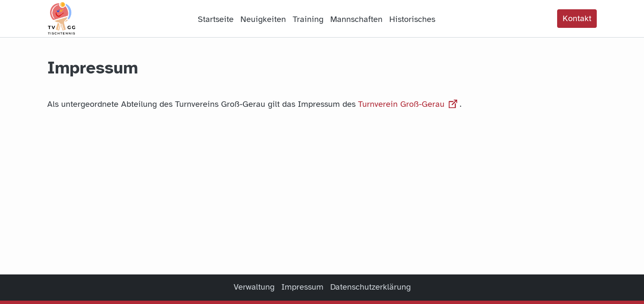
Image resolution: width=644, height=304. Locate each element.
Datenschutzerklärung (371, 287)
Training (308, 19)
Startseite (216, 19)
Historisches (412, 19)
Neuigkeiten (263, 19)
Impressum (302, 287)
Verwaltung (254, 287)
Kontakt (577, 18)
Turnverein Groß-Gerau (409, 104)
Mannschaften (356, 19)
